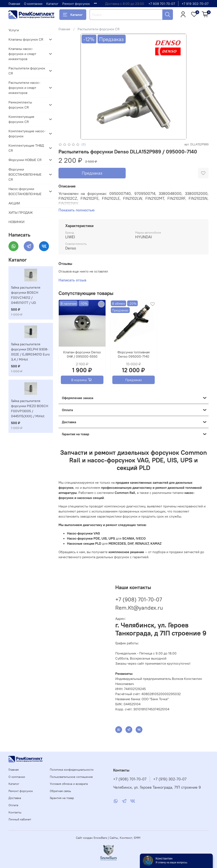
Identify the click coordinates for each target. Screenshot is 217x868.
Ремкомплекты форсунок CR (20, 105)
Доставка (15, 798)
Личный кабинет (20, 819)
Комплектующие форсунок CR (21, 119)
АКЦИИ (14, 203)
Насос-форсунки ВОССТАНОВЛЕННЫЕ (25, 191)
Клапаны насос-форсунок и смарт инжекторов (22, 54)
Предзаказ (92, 173)
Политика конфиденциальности (72, 770)
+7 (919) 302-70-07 (170, 779)
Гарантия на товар (62, 798)
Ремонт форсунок (76, 4)
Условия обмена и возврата (69, 784)
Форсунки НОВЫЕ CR (25, 160)
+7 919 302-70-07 (195, 4)
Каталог (52, 4)
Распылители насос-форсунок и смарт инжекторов (24, 88)
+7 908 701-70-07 (162, 4)
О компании (33, 4)
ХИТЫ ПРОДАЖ (21, 212)
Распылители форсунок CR (99, 29)
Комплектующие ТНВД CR (26, 148)
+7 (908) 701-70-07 (139, 599)
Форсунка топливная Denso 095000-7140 (134, 354)
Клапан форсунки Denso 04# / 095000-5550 (82, 354)
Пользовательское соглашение (71, 777)
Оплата (13, 805)
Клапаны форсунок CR (26, 39)
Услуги (14, 30)
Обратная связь (60, 791)
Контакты (15, 812)
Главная (14, 4)
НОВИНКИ (16, 222)
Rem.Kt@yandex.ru (139, 608)
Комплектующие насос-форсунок (27, 134)
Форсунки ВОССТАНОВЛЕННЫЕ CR (25, 174)
